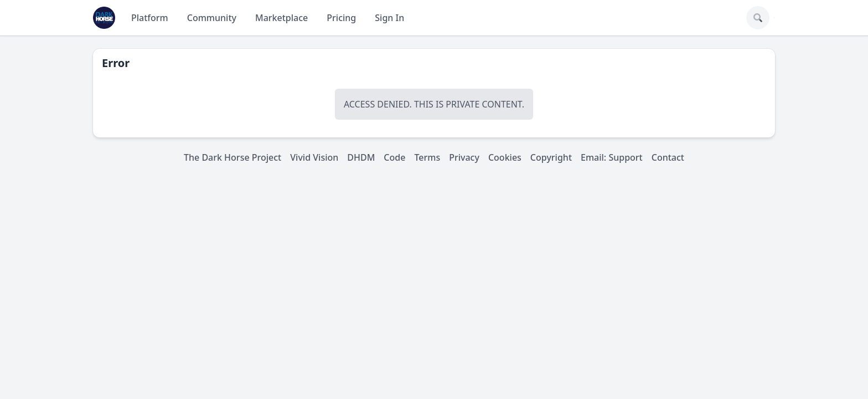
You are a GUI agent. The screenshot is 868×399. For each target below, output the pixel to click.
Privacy (464, 157)
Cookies (505, 157)
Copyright (551, 157)
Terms (427, 157)
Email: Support (612, 157)
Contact (668, 157)
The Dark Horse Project (232, 157)
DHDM (361, 157)
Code (394, 157)
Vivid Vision (314, 157)
